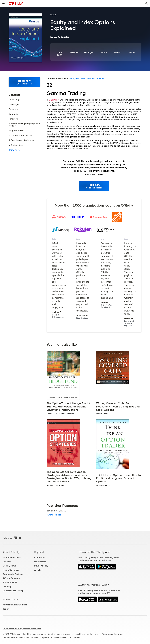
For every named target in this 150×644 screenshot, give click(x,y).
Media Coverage (11, 570)
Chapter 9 (54, 100)
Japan (6, 609)
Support (39, 552)
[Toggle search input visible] (147, 3)
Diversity (7, 587)
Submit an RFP (10, 582)
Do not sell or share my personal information (22, 629)
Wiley (132, 52)
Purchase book (54, 515)
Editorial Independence (42, 637)
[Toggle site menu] (3, 3)
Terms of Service (10, 637)
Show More (14, 150)
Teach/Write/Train (12, 557)
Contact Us (40, 557)
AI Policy (38, 570)
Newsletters (40, 562)
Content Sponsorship (13, 591)
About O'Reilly (11, 552)
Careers (7, 562)
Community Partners (13, 574)
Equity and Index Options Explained (87, 79)
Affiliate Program (11, 578)
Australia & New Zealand (15, 605)
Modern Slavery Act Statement (67, 637)
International (11, 599)
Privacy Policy (41, 566)
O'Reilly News (9, 566)
